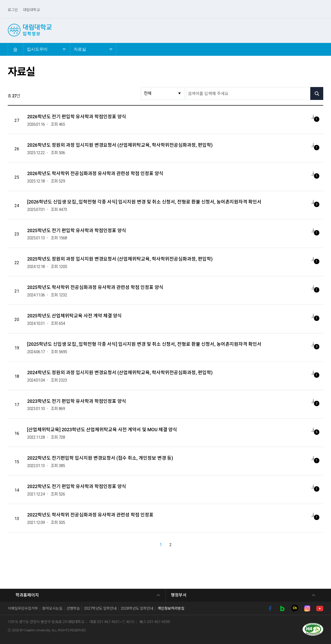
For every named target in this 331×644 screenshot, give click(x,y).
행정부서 (179, 595)
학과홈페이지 (27, 595)
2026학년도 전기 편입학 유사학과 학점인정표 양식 (77, 117)
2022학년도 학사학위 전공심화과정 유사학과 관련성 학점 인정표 (90, 515)
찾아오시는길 (52, 608)
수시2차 (137, 30)
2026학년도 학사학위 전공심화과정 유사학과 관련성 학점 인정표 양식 (95, 173)
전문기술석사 (298, 30)
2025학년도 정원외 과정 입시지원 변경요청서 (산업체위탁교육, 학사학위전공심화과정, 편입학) (120, 259)
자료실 (83, 47)
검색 (320, 30)
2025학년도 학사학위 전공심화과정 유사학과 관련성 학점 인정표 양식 (95, 287)
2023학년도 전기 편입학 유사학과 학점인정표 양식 (77, 401)
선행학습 (73, 608)
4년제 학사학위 (231, 30)
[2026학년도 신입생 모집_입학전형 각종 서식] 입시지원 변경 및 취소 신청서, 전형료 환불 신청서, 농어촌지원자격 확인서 (144, 202)
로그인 (13, 10)
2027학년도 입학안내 (100, 608)
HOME (15, 49)
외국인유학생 (265, 30)
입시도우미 (300, 36)
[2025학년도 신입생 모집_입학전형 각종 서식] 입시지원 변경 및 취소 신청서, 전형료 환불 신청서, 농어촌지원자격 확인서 (144, 344)
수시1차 (114, 30)
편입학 (174, 30)
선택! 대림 (90, 30)
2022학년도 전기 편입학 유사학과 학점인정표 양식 (77, 486)
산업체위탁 (199, 30)
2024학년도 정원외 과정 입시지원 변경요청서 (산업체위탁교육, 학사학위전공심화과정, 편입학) (120, 372)
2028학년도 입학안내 (137, 608)
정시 (156, 30)
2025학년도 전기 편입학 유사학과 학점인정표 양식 (77, 230)
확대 (310, 49)
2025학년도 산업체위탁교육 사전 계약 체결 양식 (74, 316)
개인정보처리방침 (171, 608)
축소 (320, 49)
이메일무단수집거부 (23, 608)
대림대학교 (31, 10)
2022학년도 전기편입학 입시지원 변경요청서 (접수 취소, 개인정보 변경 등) (100, 458)
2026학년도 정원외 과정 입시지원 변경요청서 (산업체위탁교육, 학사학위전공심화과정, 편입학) (120, 145)
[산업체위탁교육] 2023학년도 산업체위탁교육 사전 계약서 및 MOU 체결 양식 (102, 430)
